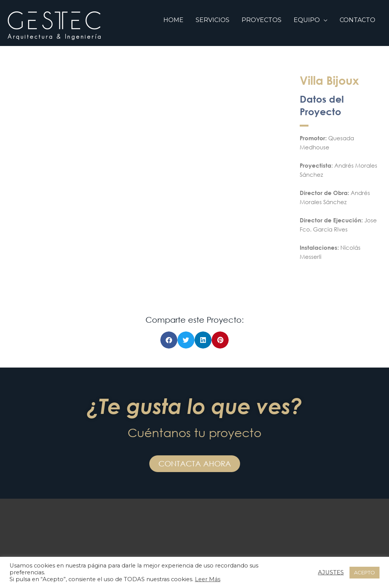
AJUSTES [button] (331, 572)
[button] (169, 340)
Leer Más (208, 579)
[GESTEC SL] (54, 25)
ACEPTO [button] (364, 572)
